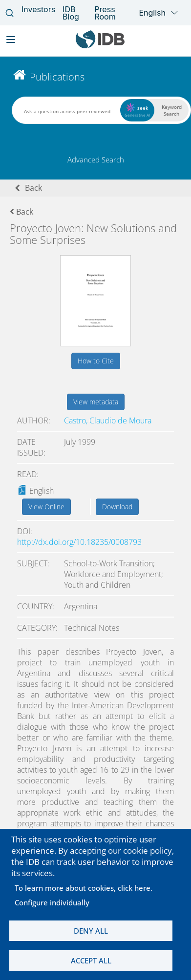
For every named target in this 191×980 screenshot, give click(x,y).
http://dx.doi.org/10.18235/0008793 (79, 542)
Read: (28, 474)
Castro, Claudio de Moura (108, 420)
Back (33, 188)
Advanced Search (96, 160)
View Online (46, 507)
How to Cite (96, 361)
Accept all (91, 960)
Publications (57, 77)
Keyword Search (172, 110)
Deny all (91, 931)
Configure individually (52, 902)
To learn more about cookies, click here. (84, 888)
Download (117, 507)
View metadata (96, 402)
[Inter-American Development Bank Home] (100, 46)
